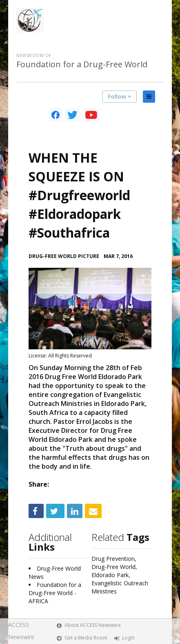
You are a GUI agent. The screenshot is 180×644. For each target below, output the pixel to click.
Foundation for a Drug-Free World (82, 64)
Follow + (120, 96)
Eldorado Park (110, 575)
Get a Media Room (86, 638)
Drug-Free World (113, 567)
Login (128, 638)
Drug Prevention (113, 559)
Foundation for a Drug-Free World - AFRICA (55, 593)
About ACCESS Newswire (93, 625)
